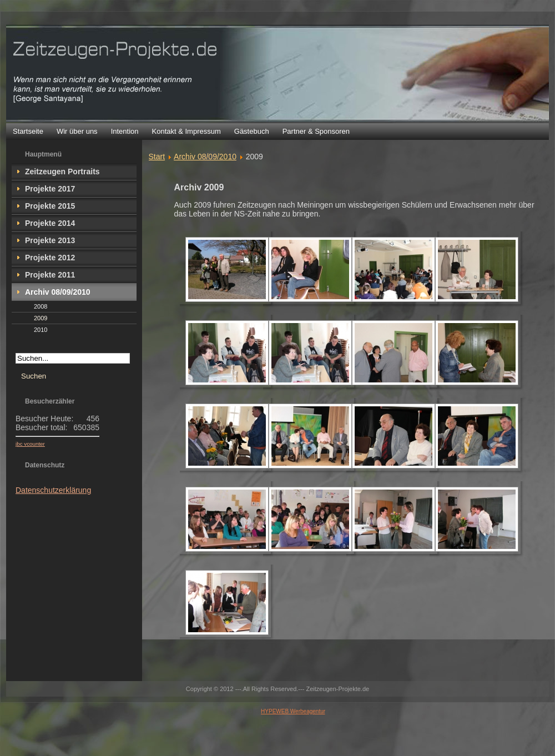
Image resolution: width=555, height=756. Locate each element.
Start (157, 157)
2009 (41, 318)
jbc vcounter (30, 444)
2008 (41, 306)
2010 (41, 330)
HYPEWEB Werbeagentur (293, 711)
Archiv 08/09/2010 (205, 157)
